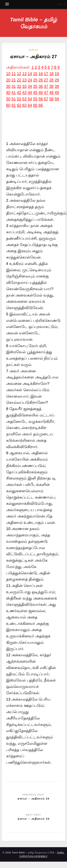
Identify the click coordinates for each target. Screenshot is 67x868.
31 (14, 86)
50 (8, 99)
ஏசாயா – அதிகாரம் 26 (33, 799)
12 (19, 74)
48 (51, 92)
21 (14, 80)
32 (19, 86)
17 (46, 74)
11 (14, 74)
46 (41, 92)
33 (24, 86)
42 (19, 92)
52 (19, 99)
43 (24, 92)
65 (35, 105)
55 (35, 99)
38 (51, 86)
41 (14, 92)
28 (51, 80)
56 (41, 99)
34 (30, 86)
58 (51, 99)
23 (24, 80)
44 (30, 92)
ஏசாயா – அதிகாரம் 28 (33, 819)
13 (24, 74)
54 (30, 99)
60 (8, 105)
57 (46, 99)
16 (41, 74)
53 (24, 99)
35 (35, 86)
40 (8, 92)
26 (41, 80)
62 (19, 105)
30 (8, 86)
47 (46, 92)
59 (57, 99)
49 (57, 92)
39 (57, 86)
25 (35, 80)
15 (35, 74)
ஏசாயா (34, 50)
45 (35, 92)
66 (41, 105)
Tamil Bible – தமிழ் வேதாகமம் (33, 23)
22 (19, 80)
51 (14, 99)
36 (41, 86)
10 (8, 74)
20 (8, 80)
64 (30, 105)
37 (46, 86)
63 (24, 105)
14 (30, 74)
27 (46, 80)
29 (57, 80)
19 (57, 74)
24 (30, 80)
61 (14, 105)
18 (51, 74)
